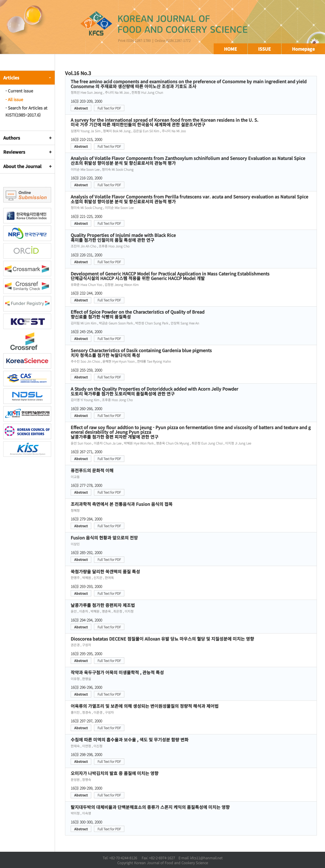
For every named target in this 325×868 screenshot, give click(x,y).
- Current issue (19, 91)
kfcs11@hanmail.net (206, 858)
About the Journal (22, 166)
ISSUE (264, 49)
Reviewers (14, 152)
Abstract (81, 108)
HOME (230, 49)
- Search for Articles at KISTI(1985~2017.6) (26, 111)
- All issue (14, 99)
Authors (12, 138)
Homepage (303, 49)
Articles (11, 78)
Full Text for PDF (109, 108)
